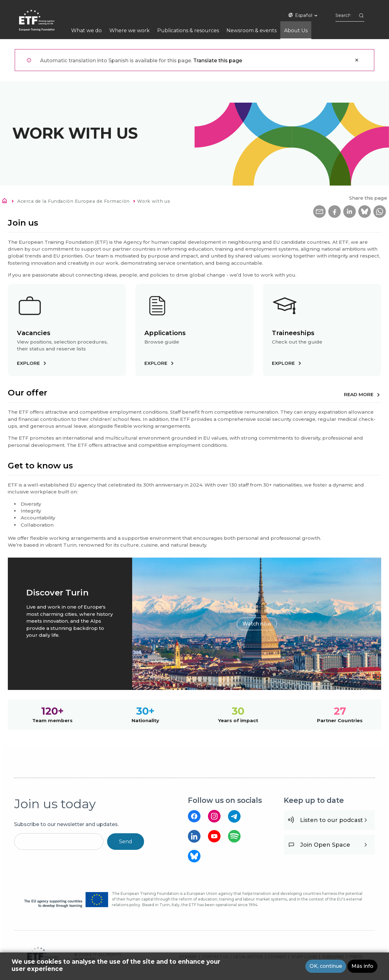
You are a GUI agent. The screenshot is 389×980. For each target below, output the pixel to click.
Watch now (257, 624)
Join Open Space (325, 845)
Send (126, 842)
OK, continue (326, 966)
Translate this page (218, 61)
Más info (362, 966)
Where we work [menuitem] (130, 31)
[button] (319, 212)
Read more (359, 394)
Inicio (6, 202)
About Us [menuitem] (296, 31)
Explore (28, 363)
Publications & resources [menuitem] (188, 31)
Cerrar (357, 60)
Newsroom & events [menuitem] (252, 31)
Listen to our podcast (332, 820)
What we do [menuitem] (86, 31)
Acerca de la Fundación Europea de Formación (73, 201)
